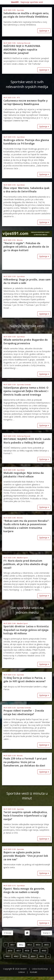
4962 (16, 956)
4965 (42, 956)
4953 (29, 945)
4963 (25, 956)
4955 (46, 945)
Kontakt (34, 972)
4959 (35, 951)
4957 (19, 951)
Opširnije (44, 31)
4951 (12, 945)
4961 (8, 956)
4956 (10, 951)
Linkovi (21, 972)
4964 (33, 956)
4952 (21, 945)
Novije (8, 933)
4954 (38, 945)
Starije (47, 933)
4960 (44, 951)
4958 (27, 951)
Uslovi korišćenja (40, 969)
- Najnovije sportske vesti (27, 2)
